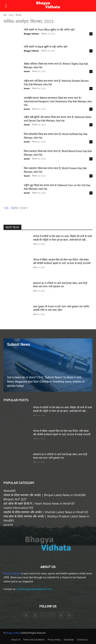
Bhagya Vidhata (31, 34)
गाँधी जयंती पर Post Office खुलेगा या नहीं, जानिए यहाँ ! (49, 30)
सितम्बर (19, 15)
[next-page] (14, 208)
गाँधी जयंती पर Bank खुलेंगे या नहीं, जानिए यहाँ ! (46, 47)
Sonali (27, 71)
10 (12, 208)
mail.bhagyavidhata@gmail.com (34, 589)
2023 (11, 15)
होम (5, 15)
